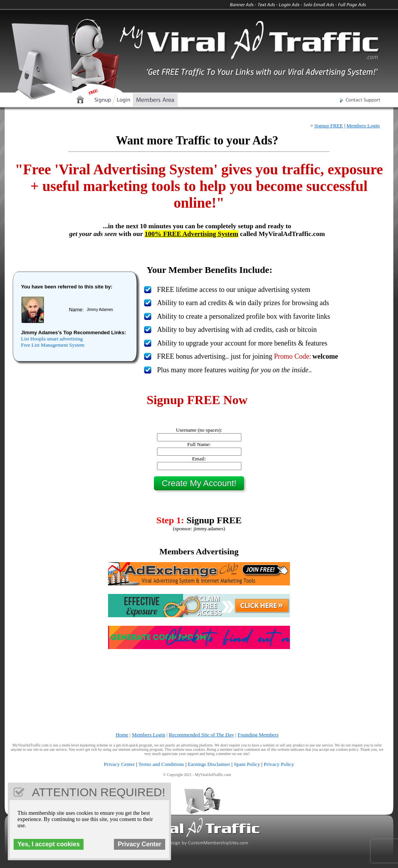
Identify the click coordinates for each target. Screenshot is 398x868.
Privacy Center (119, 764)
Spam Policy (247, 764)
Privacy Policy (279, 764)
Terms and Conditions (161, 764)
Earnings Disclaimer (209, 764)
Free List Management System (53, 345)
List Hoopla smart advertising (52, 339)
